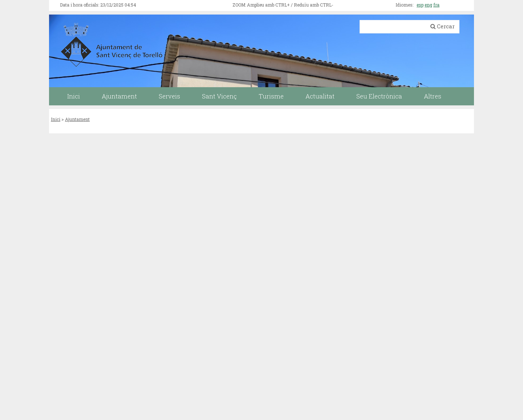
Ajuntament (77, 119)
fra (436, 5)
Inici (56, 119)
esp (420, 5)
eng (428, 5)
